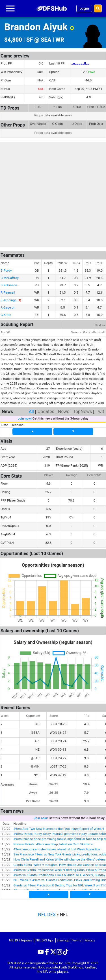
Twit (100, 412)
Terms (77, 940)
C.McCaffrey (10, 278)
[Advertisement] (53, 195)
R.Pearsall (8, 292)
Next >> (100, 325)
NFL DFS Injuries (21, 940)
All (31, 412)
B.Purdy (6, 271)
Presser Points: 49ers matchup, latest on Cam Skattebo (53, 844)
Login (84, 8)
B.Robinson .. (10, 285)
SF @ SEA (39, 40)
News (64, 412)
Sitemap (63, 940)
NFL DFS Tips (45, 940)
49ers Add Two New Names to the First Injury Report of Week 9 (59, 829)
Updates (46, 412)
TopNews (82, 412)
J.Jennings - (11, 300)
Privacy (90, 940)
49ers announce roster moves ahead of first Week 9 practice (57, 849)
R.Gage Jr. (8, 307)
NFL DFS (47, 914)
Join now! (25, 418)
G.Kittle (6, 315)
